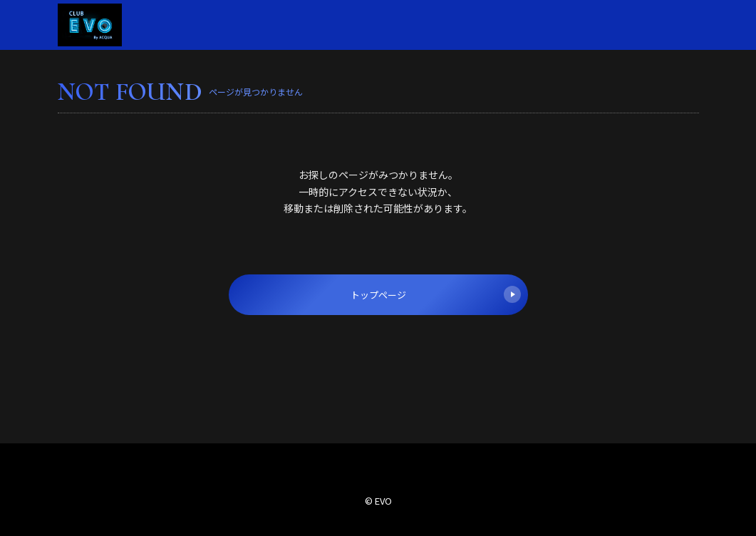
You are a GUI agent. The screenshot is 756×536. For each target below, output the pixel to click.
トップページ (436, 294)
